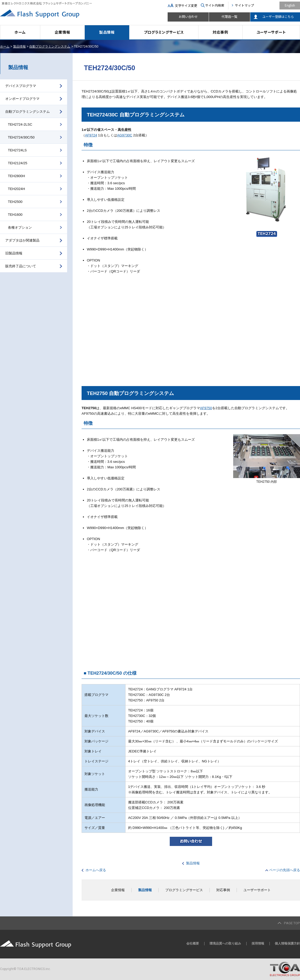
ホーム (20, 32)
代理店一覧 (229, 16)
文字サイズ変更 (186, 5)
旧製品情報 (14, 253)
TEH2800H (16, 176)
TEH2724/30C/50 (21, 137)
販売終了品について (21, 266)
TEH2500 (15, 202)
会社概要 (193, 943)
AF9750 (206, 408)
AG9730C (125, 135)
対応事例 (220, 32)
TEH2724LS (17, 150)
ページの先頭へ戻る (285, 870)
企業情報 (62, 32)
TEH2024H (16, 189)
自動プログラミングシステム (50, 47)
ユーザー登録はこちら (278, 16)
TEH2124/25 (18, 163)
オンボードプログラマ (22, 99)
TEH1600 (15, 215)
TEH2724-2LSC (20, 124)
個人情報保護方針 (287, 943)
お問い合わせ (188, 16)
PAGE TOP (292, 923)
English (290, 5)
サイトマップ (244, 5)
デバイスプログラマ (21, 86)
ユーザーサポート (271, 32)
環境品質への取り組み (225, 943)
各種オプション (20, 227)
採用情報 (258, 943)
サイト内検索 (215, 5)
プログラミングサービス (164, 32)
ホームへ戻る (96, 870)
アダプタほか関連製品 (22, 240)
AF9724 (91, 135)
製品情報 (107, 32)
